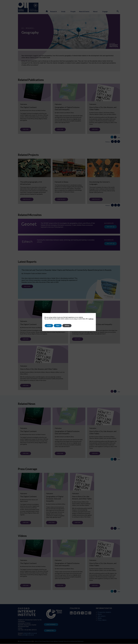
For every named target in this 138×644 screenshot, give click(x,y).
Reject (59, 326)
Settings (69, 326)
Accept (49, 326)
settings (91, 319)
